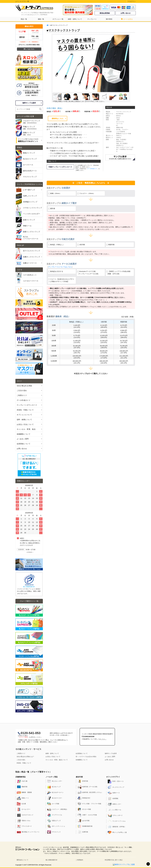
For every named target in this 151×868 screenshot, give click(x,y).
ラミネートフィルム (117, 821)
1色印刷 (81, 245)
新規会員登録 (105, 13)
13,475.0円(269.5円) (124, 336)
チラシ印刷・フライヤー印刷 (89, 804)
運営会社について (22, 860)
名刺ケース (114, 793)
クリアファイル (55, 815)
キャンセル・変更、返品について (57, 760)
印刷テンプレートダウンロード (60, 167)
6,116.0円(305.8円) (104, 326)
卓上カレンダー (55, 781)
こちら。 (104, 739)
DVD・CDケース (116, 781)
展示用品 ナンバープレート (28, 832)
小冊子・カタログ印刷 (87, 815)
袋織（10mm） (55, 193)
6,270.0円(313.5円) (124, 326)
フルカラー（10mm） (86, 193)
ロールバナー (24, 809)
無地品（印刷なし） (57, 245)
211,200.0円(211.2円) (124, 357)
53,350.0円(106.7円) (77, 352)
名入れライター (55, 798)
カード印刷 (53, 804)
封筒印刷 (83, 781)
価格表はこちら (58, 118)
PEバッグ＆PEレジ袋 (117, 833)
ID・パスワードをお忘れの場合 (86, 757)
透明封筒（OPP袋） (117, 827)
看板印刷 (22, 787)
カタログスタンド (25, 815)
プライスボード (24, 826)
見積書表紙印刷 (85, 826)
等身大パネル (24, 821)
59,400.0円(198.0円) (104, 347)
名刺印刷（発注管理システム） (90, 793)
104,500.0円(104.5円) (77, 357)
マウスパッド (54, 832)
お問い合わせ (126, 13)
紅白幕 (21, 804)
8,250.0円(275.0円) (104, 331)
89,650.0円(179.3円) (104, 352)
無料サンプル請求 (29, 103)
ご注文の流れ (21, 760)
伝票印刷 (83, 832)
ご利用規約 (79, 860)
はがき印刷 (83, 821)
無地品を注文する (56, 271)
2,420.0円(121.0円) (77, 326)
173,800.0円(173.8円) (104, 357)
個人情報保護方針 (29, 587)
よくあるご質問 (110, 757)
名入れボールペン (55, 793)
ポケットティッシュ (56, 826)
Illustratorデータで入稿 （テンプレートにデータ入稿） (91, 273)
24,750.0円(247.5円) (124, 342)
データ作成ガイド (92, 169)
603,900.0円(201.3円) (124, 362)
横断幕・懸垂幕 (24, 793)
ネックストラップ (116, 787)
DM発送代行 (84, 798)
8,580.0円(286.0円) (124, 331)
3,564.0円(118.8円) (77, 331)
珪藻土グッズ (54, 821)
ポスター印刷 (84, 809)
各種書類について (82, 760)
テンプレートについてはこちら (60, 267)
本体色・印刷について (24, 763)
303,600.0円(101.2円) (77, 362)
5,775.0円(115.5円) (77, 336)
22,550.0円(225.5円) (104, 342)
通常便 (52, 209)
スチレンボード (115, 815)
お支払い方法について (53, 757)
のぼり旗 (22, 781)
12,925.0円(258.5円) (104, 336)
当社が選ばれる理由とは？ (25, 757)
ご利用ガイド (21, 753)
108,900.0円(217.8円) (124, 352)
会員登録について (82, 753)
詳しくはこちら (29, 49)
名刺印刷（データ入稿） (88, 787)
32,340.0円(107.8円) (77, 347)
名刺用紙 (113, 799)
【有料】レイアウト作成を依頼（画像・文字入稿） (118, 273)
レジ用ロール (114, 810)
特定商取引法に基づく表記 (114, 860)
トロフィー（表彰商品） (57, 809)
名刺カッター (114, 804)
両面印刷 (110, 245)
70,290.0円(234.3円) (124, 347)
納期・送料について (52, 753)
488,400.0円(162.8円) (104, 362)
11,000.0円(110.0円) (77, 342)
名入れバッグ (54, 787)
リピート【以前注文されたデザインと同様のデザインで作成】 (61, 280)
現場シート (23, 798)
